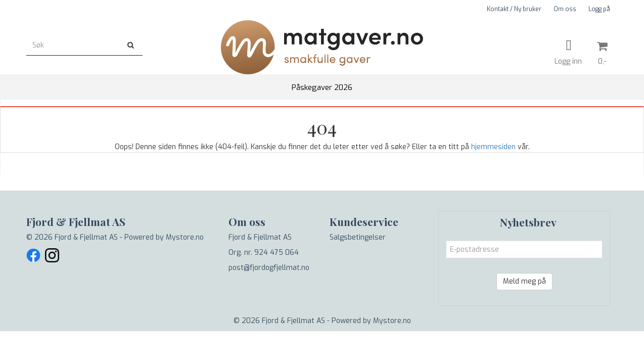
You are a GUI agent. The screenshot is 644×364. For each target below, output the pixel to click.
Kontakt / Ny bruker (514, 9)
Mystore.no (185, 237)
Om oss (565, 9)
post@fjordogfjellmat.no (269, 268)
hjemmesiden (493, 147)
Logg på (599, 9)
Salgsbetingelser (358, 237)
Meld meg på (524, 281)
